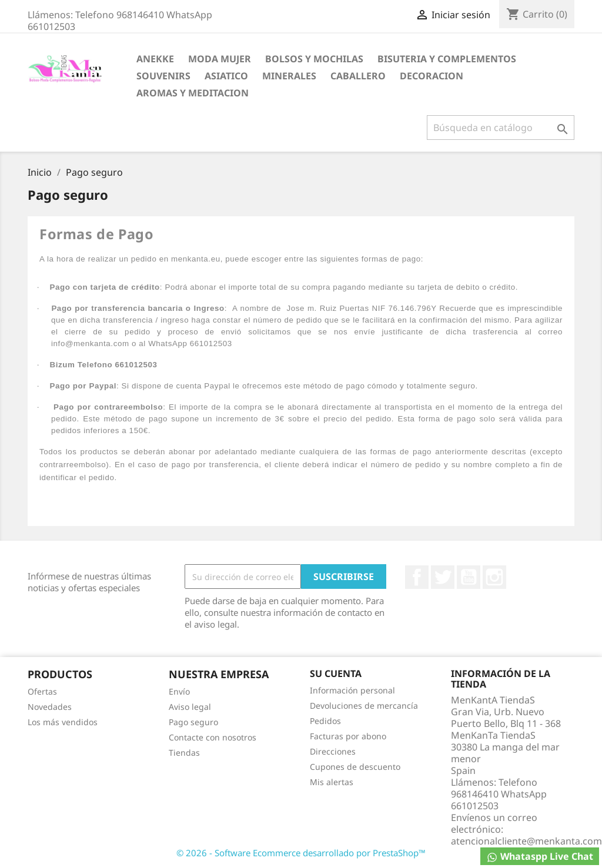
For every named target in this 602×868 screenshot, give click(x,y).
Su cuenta (336, 673)
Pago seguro (193, 722)
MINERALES (289, 76)
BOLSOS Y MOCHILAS (314, 59)
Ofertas (42, 691)
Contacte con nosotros (213, 737)
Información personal (352, 690)
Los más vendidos (63, 722)
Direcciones (333, 751)
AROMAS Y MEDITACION (193, 93)
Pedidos (325, 721)
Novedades (50, 707)
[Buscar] (501, 128)
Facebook (417, 577)
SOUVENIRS (163, 76)
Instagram (494, 577)
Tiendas (184, 753)
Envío (179, 691)
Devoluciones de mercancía (364, 706)
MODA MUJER (220, 59)
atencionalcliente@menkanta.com (526, 841)
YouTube (469, 577)
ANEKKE (155, 59)
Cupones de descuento (355, 767)
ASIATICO (226, 76)
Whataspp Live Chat (540, 857)
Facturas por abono (348, 736)
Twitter (443, 577)
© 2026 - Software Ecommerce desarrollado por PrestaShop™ (301, 853)
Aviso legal (190, 707)
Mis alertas (332, 782)
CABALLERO (358, 76)
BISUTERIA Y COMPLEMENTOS (447, 59)
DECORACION (432, 76)
